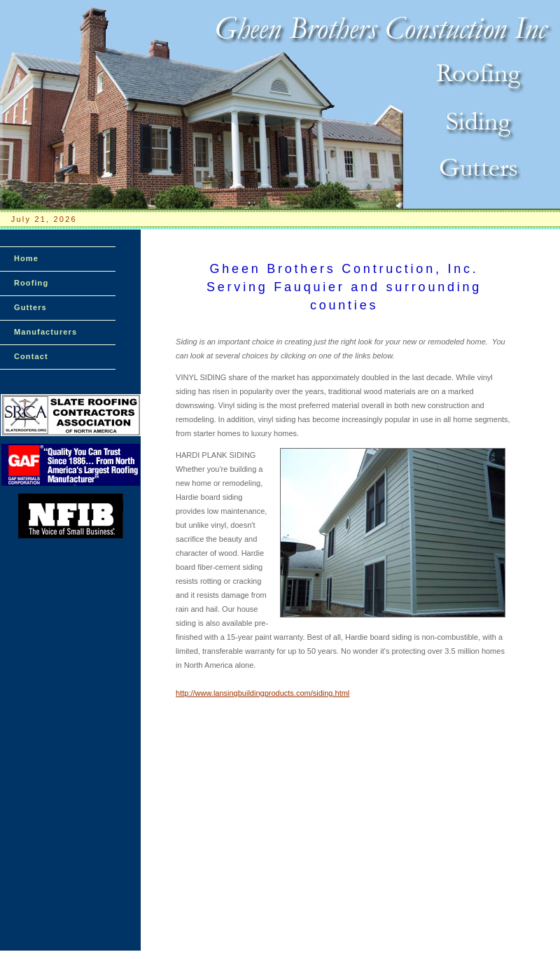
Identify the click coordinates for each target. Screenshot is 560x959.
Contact (31, 356)
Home (26, 258)
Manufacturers (45, 332)
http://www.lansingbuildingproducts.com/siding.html (262, 693)
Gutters (30, 307)
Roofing (31, 283)
